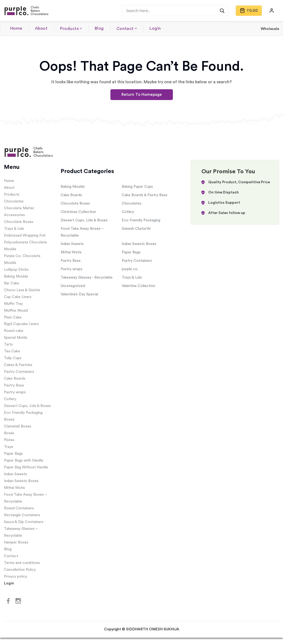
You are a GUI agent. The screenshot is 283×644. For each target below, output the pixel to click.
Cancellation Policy (20, 570)
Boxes (9, 420)
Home (16, 28)
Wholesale (270, 29)
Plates (9, 440)
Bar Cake (12, 283)
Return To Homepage (142, 95)
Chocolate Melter (19, 208)
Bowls (9, 433)
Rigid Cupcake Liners (21, 324)
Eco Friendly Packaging (23, 413)
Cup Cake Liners (18, 297)
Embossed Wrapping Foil (25, 235)
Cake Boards (15, 379)
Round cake (14, 331)
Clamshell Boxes (18, 426)
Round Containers (19, 508)
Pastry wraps (15, 392)
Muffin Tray (13, 304)
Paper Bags (13, 454)
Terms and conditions (22, 563)
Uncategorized (73, 286)
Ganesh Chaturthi (136, 229)
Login (155, 28)
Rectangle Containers (22, 515)
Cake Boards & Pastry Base (145, 195)
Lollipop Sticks (16, 270)
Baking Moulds (16, 276)
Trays (9, 447)
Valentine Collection (138, 286)
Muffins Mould (16, 311)
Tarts (8, 344)
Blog (99, 28)
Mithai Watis (14, 488)
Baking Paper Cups (137, 187)
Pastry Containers (19, 372)
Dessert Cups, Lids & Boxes (27, 406)
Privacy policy (15, 577)
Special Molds (16, 338)
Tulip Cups (13, 358)
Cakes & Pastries (18, 365)
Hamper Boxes (16, 542)
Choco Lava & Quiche (22, 290)
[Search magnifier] (222, 11)
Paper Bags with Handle (24, 460)
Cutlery (10, 399)
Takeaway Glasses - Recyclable (87, 278)
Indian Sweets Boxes (21, 481)
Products (69, 29)
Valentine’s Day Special (79, 294)
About (41, 28)
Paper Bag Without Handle (26, 467)
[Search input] (173, 11)
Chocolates (14, 201)
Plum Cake (13, 317)
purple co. (130, 269)
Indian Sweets (15, 474)
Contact (125, 29)
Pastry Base (14, 385)
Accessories (14, 215)
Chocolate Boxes (19, 222)
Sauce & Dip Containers (24, 522)
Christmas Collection (78, 212)
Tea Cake (12, 351)
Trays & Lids (14, 229)
